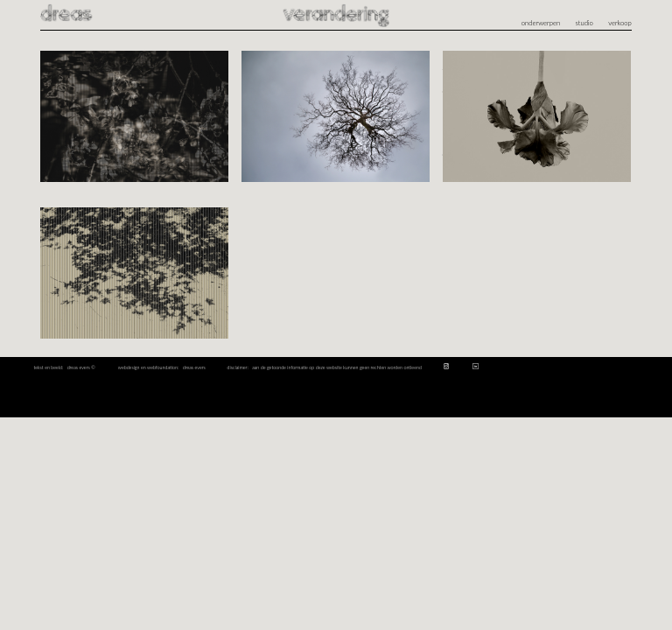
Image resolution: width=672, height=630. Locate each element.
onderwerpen (541, 23)
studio (584, 23)
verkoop (620, 23)
